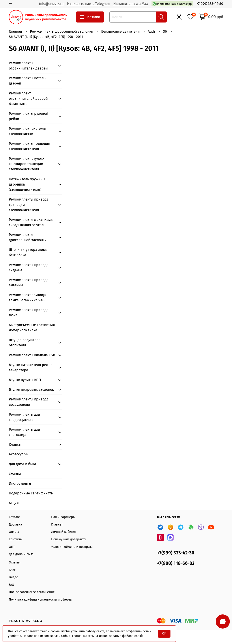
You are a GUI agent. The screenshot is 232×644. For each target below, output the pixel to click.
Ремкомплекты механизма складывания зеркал (31, 222)
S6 (165, 31)
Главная (15, 31)
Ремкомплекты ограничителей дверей (28, 66)
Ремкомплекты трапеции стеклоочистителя (30, 146)
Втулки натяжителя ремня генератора (31, 367)
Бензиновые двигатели (121, 31)
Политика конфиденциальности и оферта (40, 600)
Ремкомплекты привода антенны (29, 283)
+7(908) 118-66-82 (176, 563)
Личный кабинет (64, 532)
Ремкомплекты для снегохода (24, 432)
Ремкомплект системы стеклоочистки (27, 131)
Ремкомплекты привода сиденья (29, 268)
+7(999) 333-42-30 (210, 4)
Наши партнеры (63, 517)
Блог (12, 570)
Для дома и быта (22, 464)
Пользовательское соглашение (32, 592)
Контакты (16, 539)
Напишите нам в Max (131, 4)
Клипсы (15, 444)
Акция (14, 503)
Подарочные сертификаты (31, 493)
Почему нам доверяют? (69, 539)
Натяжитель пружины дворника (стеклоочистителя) (27, 184)
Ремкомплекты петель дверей (27, 81)
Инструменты (20, 483)
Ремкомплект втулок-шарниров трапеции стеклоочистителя (26, 164)
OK (164, 634)
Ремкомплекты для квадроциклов (24, 417)
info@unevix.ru (51, 4)
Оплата (14, 532)
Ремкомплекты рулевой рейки (29, 116)
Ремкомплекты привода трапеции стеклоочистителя (29, 205)
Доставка (15, 525)
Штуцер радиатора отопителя (25, 343)
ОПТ (12, 547)
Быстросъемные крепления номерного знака (32, 328)
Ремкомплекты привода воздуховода (29, 402)
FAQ (11, 585)
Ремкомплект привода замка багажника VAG (27, 298)
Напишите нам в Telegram (88, 4)
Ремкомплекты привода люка (29, 313)
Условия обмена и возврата (72, 547)
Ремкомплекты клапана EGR (32, 355)
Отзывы (15, 562)
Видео (13, 577)
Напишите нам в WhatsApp (172, 4)
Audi (151, 31)
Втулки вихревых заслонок (31, 390)
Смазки (15, 474)
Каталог (90, 17)
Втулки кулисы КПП (25, 380)
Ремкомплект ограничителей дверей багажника (28, 99)
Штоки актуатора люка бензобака (28, 252)
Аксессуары (19, 454)
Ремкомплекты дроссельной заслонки (62, 31)
